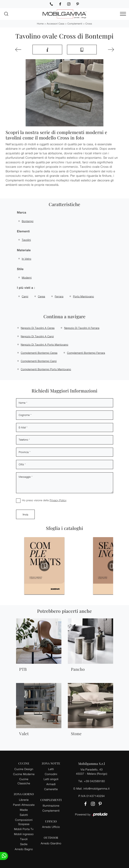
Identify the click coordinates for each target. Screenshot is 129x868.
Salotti (24, 815)
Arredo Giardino (51, 843)
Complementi (75, 24)
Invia (25, 514)
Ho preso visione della (44, 500)
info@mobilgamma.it (97, 788)
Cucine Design (24, 769)
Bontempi (28, 221)
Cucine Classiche (24, 781)
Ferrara (59, 296)
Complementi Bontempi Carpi (39, 361)
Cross (89, 24)
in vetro (27, 259)
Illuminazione (51, 805)
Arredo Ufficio (51, 827)
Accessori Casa (55, 24)
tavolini (26, 240)
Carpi (25, 296)
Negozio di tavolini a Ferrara (82, 328)
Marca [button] (22, 213)
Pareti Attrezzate (24, 805)
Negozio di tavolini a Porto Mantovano (45, 345)
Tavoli (24, 839)
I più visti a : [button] (26, 288)
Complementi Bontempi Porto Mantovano (46, 369)
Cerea (42, 296)
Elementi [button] (23, 231)
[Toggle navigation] (123, 14)
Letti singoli (51, 779)
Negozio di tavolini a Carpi (37, 336)
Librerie (24, 800)
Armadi (51, 784)
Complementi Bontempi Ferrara (86, 353)
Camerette (51, 789)
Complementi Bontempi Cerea (39, 353)
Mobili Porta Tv (24, 829)
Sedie (24, 844)
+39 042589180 (94, 781)
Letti (51, 769)
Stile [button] (20, 269)
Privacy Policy (58, 500)
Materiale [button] (24, 250)
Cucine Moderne (24, 774)
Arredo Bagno (24, 849)
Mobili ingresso (24, 834)
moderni (27, 277)
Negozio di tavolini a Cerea (38, 328)
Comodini (51, 774)
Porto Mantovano (83, 296)
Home (40, 24)
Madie (24, 810)
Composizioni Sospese (24, 822)
